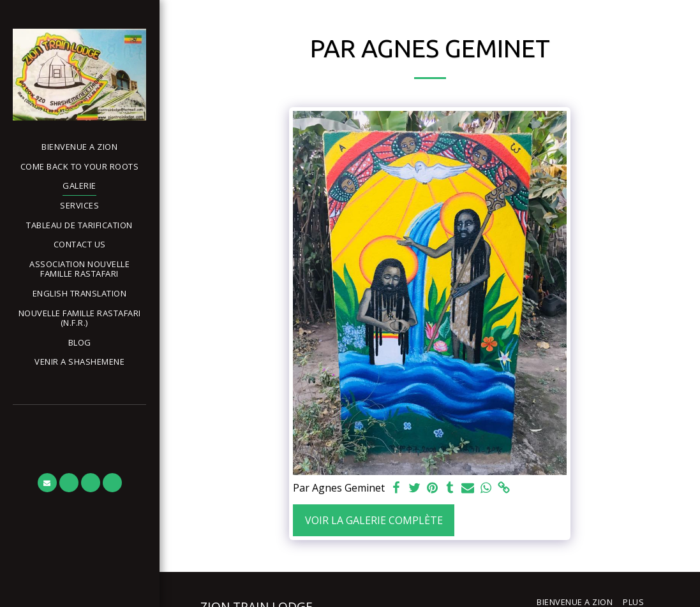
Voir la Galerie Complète (374, 520)
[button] (79, 318)
